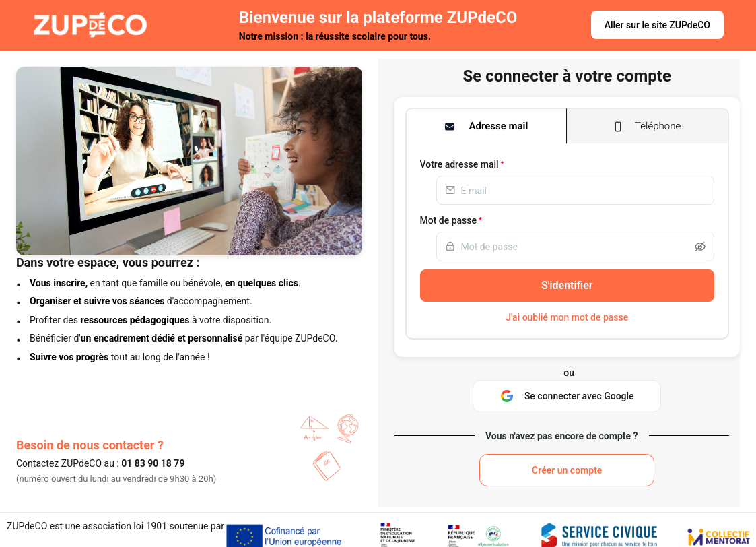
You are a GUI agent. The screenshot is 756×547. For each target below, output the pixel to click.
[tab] (486, 126)
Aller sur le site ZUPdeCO (657, 25)
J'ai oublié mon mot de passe (567, 317)
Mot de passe (449, 220)
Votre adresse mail (459, 164)
